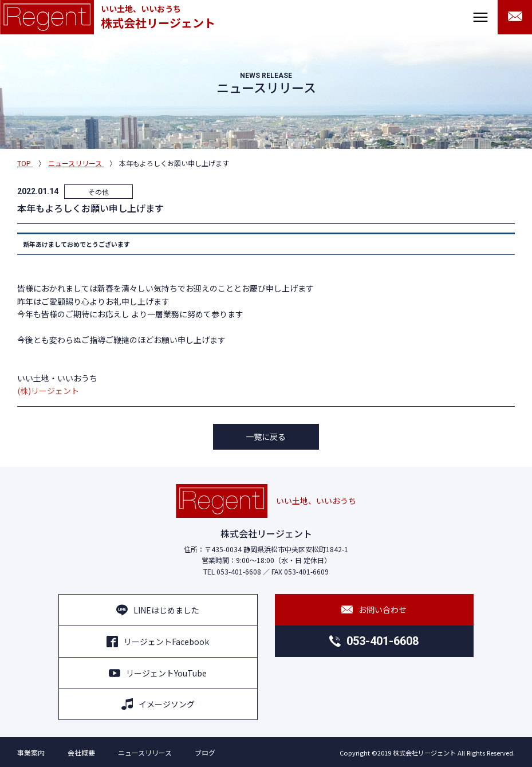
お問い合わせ (374, 609)
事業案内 (31, 752)
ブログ (205, 752)
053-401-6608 (374, 641)
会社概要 (81, 752)
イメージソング (158, 704)
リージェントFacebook (158, 642)
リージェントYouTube (158, 673)
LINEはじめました (158, 610)
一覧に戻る (266, 436)
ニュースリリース (145, 752)
